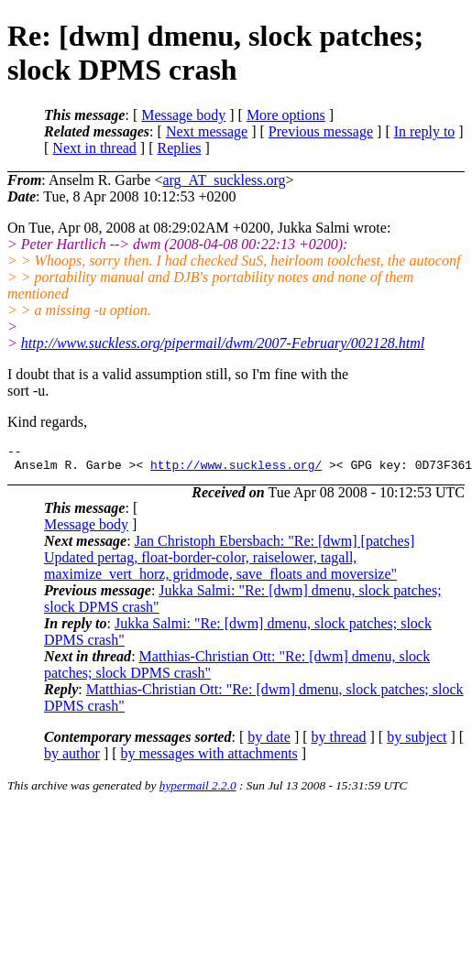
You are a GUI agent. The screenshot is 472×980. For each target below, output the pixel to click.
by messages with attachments (209, 759)
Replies (180, 148)
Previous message (321, 131)
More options (286, 115)
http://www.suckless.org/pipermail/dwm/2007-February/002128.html (223, 343)
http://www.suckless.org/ (236, 470)
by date (269, 742)
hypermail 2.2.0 (198, 791)
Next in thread (94, 148)
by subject (417, 742)
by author (72, 759)
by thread (339, 742)
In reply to (425, 131)
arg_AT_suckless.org (224, 180)
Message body (183, 115)
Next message (207, 131)
